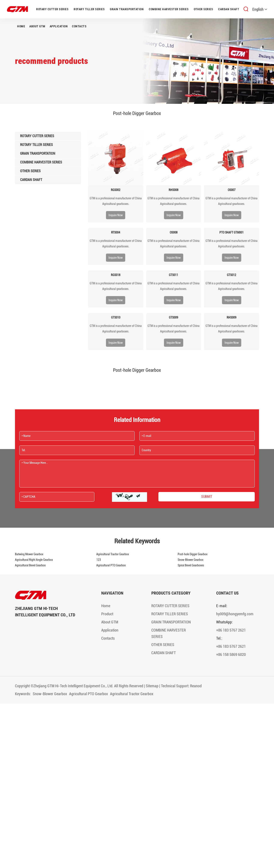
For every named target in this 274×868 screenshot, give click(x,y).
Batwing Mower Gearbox (29, 554)
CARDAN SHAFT (229, 9)
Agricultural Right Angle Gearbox (34, 560)
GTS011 (173, 275)
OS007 (232, 190)
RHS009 (232, 317)
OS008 (174, 232)
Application (59, 26)
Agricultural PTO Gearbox (111, 565)
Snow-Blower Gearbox (191, 560)
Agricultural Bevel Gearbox (30, 565)
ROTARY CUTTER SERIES (52, 9)
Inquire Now (116, 215)
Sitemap (152, 686)
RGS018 (116, 275)
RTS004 (116, 232)
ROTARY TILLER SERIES (89, 9)
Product (107, 614)
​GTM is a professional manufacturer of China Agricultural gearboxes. (116, 201)
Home (21, 26)
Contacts (79, 26)
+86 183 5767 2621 (231, 630)
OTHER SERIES (203, 9)
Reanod (196, 686)
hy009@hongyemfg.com (235, 614)
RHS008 (173, 190)
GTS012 (232, 275)
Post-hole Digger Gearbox (193, 554)
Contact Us (227, 593)
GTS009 (173, 317)
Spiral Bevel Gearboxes (191, 565)
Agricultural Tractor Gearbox (113, 554)
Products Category (171, 593)
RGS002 (116, 190)
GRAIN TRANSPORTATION (127, 9)
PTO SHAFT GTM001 (232, 232)
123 (99, 560)
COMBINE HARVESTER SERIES (169, 9)
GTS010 (116, 317)
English (260, 9)
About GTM (37, 26)
